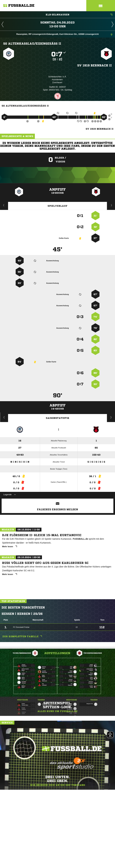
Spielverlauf (57, 206)
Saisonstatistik (58, 418)
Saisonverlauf (111, 417)
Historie (4, 417)
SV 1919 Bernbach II (95, 65)
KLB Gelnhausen (79, 15)
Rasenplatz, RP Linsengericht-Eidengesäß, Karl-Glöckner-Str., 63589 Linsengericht (64, 34)
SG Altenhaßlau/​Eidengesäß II (32, 43)
